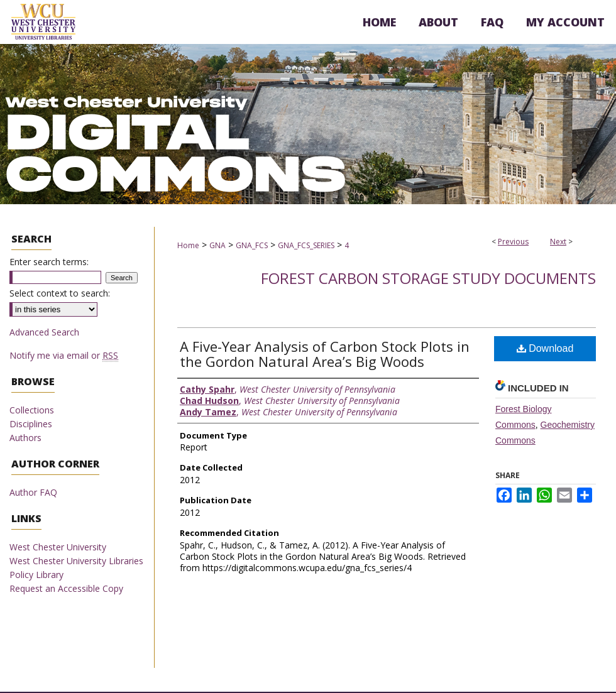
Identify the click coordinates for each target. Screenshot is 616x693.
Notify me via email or (64, 355)
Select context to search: (60, 293)
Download (545, 348)
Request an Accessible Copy (66, 588)
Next (558, 242)
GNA (217, 245)
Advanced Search (44, 332)
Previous (513, 242)
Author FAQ (33, 492)
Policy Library (36, 575)
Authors (25, 438)
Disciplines (31, 424)
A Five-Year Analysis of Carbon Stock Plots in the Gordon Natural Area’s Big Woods (325, 354)
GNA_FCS (252, 245)
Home (188, 245)
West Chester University (58, 547)
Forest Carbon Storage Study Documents (428, 278)
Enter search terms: (49, 262)
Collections (32, 410)
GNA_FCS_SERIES (306, 245)
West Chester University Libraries (76, 561)
